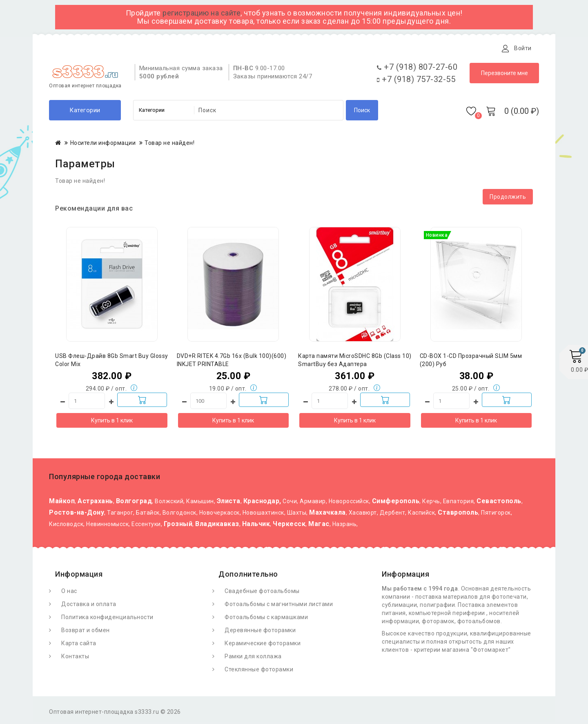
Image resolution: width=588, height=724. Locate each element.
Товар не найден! (169, 145)
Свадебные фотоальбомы (262, 593)
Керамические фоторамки (263, 645)
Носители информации (103, 145)
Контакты (242, 48)
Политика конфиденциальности (107, 619)
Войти (523, 48)
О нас (69, 593)
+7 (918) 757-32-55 (416, 81)
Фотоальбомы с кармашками (266, 619)
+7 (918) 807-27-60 (417, 69)
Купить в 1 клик (112, 422)
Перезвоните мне (504, 75)
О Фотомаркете (85, 48)
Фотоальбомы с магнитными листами (279, 606)
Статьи (203, 48)
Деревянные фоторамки (260, 632)
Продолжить (508, 199)
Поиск (362, 112)
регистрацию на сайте (202, 13)
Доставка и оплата (150, 48)
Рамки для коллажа (253, 658)
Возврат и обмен (86, 632)
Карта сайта (79, 645)
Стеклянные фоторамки (259, 671)
